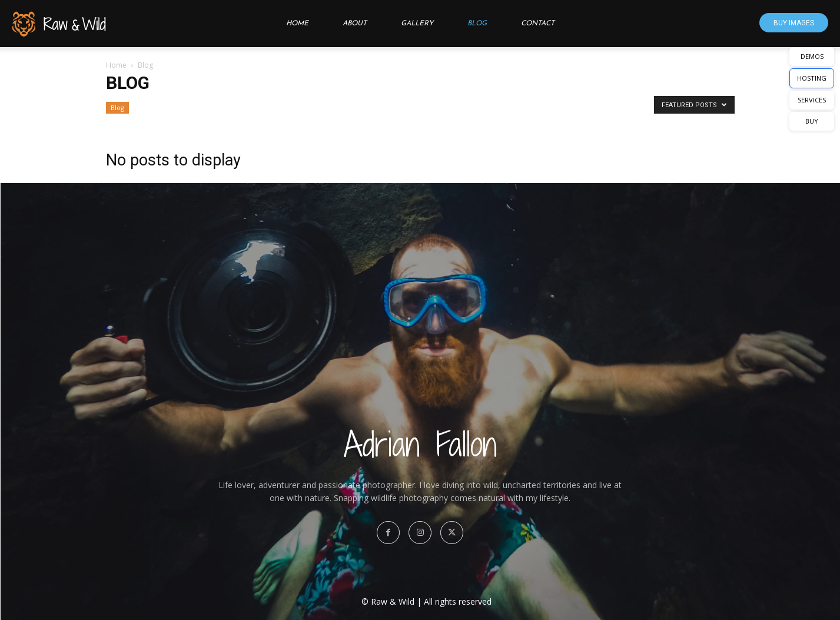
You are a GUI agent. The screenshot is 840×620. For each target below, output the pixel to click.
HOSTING (812, 78)
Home (297, 24)
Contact (538, 24)
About (355, 24)
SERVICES (812, 100)
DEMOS (812, 56)
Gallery (417, 24)
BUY (812, 121)
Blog (477, 24)
